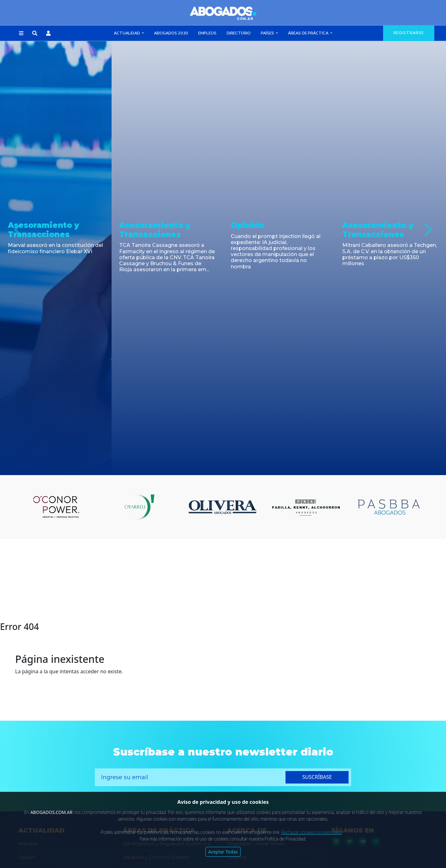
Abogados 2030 (171, 33)
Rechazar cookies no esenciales (312, 832)
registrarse (409, 33)
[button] (21, 34)
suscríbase (317, 777)
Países (268, 33)
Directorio (239, 33)
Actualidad (127, 33)
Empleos (207, 33)
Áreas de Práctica (309, 33)
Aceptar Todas (223, 852)
